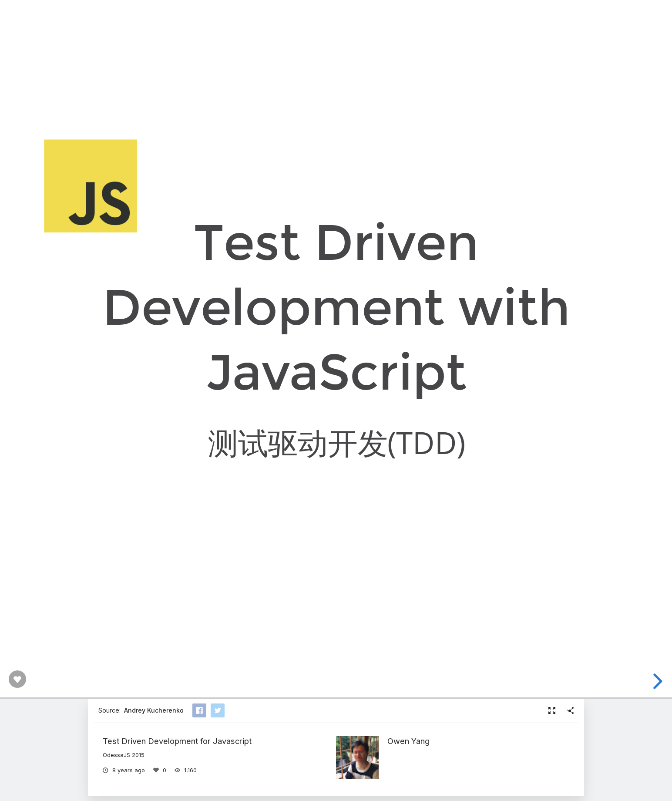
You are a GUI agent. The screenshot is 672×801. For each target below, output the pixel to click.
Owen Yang (408, 741)
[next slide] (662, 681)
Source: (141, 710)
